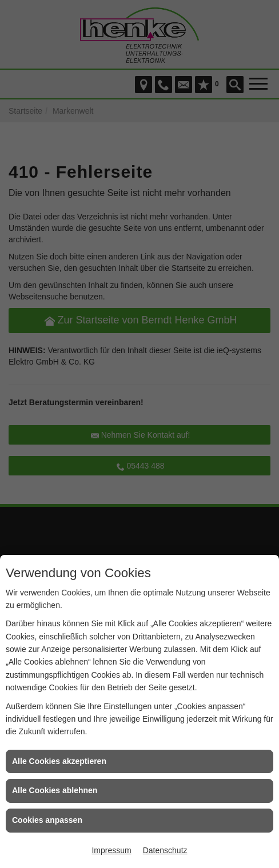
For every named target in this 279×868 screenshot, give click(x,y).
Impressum (111, 850)
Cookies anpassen (47, 820)
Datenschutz (165, 850)
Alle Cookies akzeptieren (59, 761)
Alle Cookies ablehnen (55, 790)
